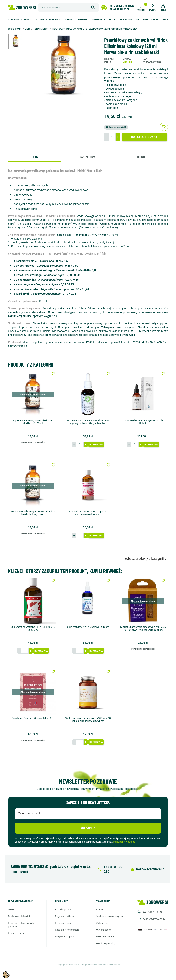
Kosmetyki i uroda (104, 19)
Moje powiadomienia (107, 937)
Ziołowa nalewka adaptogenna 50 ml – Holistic (143, 422)
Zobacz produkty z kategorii (146, 558)
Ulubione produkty (106, 943)
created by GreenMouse (109, 965)
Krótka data (144, 19)
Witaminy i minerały (48, 19)
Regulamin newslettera (67, 930)
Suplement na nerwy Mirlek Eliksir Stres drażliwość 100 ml (33, 422)
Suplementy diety (20, 19)
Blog (156, 19)
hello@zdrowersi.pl (154, 919)
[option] (18, 42)
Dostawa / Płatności (19, 916)
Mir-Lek (127, 62)
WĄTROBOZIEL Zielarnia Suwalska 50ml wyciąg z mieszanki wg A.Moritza (88, 422)
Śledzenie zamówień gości (110, 916)
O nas (164, 19)
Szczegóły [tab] (88, 157)
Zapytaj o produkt (116, 127)
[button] (153, 7)
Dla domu (126, 19)
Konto (100, 909)
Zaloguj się (102, 923)
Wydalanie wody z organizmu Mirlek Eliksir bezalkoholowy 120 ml (33, 513)
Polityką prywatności (124, 842)
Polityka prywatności (66, 909)
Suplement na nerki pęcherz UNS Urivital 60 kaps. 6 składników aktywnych (88, 720)
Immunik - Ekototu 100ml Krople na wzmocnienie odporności (88, 513)
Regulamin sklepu (64, 916)
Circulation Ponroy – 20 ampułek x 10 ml (33, 718)
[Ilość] (112, 137)
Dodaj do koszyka (144, 137)
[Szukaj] (68, 8)
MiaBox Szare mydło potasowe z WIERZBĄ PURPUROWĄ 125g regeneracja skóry (143, 628)
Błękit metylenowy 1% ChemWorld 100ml (88, 627)
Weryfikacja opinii (64, 937)
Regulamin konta (64, 923)
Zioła (69, 19)
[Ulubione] (141, 7)
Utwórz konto (103, 930)
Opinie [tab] (141, 157)
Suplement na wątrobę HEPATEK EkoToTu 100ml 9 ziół (33, 628)
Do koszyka (96, 444)
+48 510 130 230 (153, 912)
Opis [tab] (35, 157)
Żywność (82, 19)
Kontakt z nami (16, 933)
